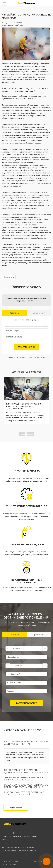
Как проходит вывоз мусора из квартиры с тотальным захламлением (23, 406)
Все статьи (9, 277)
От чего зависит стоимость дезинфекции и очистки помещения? (26, 771)
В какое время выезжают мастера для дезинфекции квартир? (26, 743)
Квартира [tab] (14, 313)
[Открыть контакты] (46, 861)
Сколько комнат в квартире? (26, 320)
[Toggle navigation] (4, 3)
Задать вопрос (16, 808)
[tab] (26, 743)
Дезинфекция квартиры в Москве (27, 3)
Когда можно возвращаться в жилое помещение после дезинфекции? (26, 786)
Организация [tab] (39, 313)
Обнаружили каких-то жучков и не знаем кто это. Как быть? (24, 779)
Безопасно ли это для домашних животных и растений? (24, 793)
